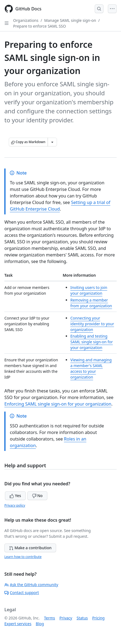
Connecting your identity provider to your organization (92, 324)
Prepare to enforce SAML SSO (40, 26)
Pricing (98, 618)
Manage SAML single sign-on (70, 20)
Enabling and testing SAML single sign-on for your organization (92, 342)
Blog (40, 624)
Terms (50, 618)
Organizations (26, 20)
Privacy (66, 618)
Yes (15, 496)
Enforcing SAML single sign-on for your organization (58, 404)
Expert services (18, 624)
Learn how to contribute (23, 557)
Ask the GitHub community (31, 585)
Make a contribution (30, 548)
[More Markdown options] (52, 142)
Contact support (22, 593)
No (37, 496)
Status (82, 618)
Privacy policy (15, 505)
